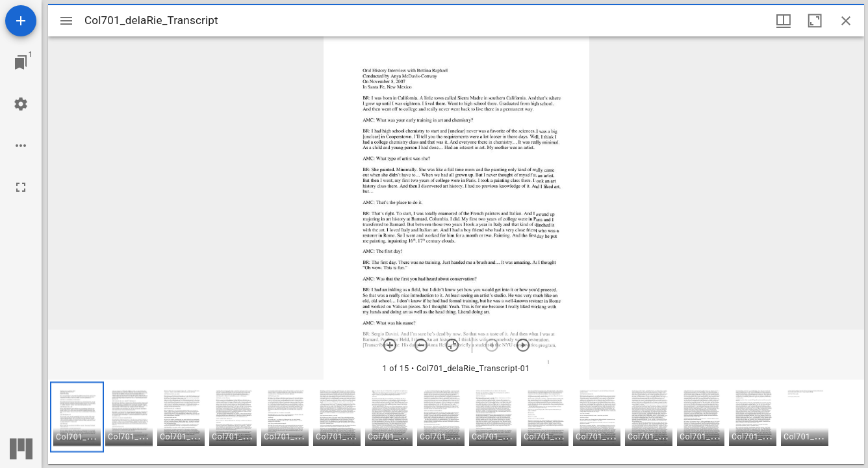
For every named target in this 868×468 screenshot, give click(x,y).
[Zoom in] (390, 345)
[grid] (456, 422)
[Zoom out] (421, 345)
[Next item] (523, 345)
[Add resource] (21, 21)
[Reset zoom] (452, 345)
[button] (77, 417)
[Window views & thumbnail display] (784, 21)
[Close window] (846, 21)
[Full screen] (21, 187)
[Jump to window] (21, 62)
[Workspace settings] (21, 104)
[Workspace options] (21, 146)
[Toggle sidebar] (66, 21)
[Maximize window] (815, 21)
